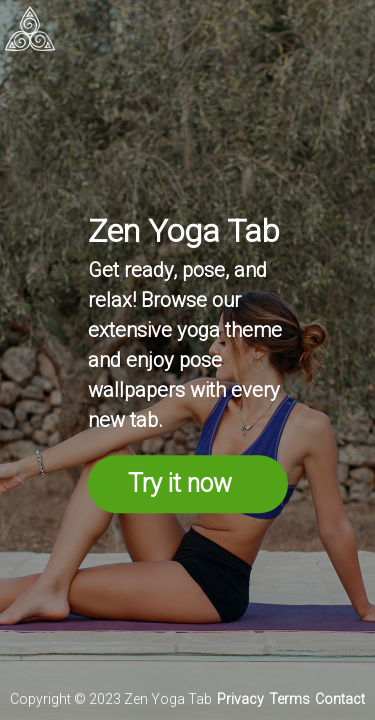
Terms (289, 699)
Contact (340, 699)
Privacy (240, 699)
